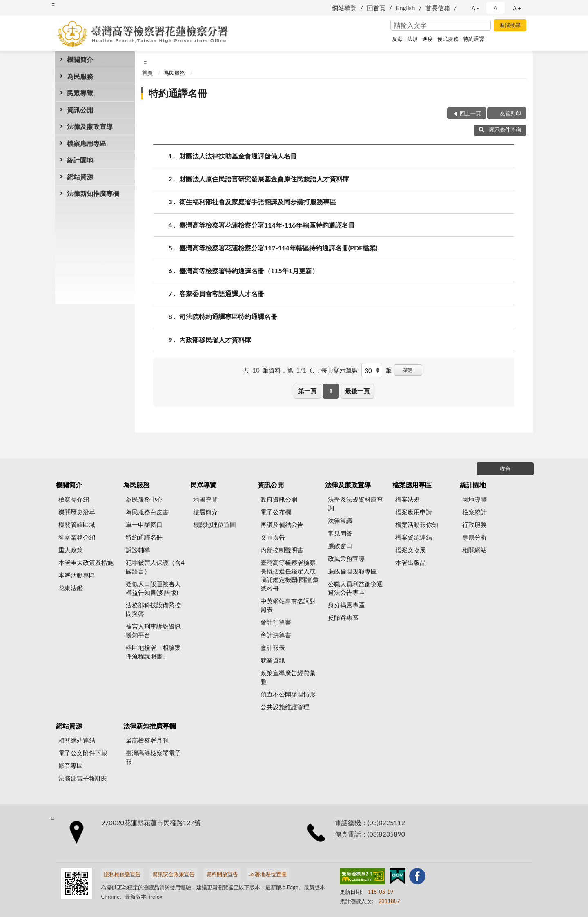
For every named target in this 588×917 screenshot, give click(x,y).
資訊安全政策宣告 (174, 874)
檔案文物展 (411, 550)
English (406, 8)
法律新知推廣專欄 (93, 193)
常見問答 (340, 533)
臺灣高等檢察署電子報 (153, 757)
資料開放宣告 (222, 874)
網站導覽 (344, 8)
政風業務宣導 (346, 558)
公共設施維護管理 (285, 707)
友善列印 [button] (510, 113)
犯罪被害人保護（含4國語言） (155, 567)
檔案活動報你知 (417, 524)
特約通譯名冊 (178, 93)
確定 (408, 370)
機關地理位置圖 (215, 524)
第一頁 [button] (307, 391)
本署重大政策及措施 (86, 562)
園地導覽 (474, 499)
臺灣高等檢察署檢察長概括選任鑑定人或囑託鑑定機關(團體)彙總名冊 (290, 575)
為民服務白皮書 (147, 512)
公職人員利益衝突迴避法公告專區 (355, 588)
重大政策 (71, 550)
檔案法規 (408, 499)
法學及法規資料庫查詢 (355, 503)
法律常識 (340, 520)
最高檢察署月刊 (147, 740)
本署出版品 (411, 562)
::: (53, 4)
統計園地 (80, 160)
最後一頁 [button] (357, 391)
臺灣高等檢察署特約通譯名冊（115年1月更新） (249, 271)
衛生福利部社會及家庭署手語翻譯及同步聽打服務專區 (258, 202)
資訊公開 (80, 110)
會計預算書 (276, 622)
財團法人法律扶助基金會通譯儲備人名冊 (238, 156)
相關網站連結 (77, 740)
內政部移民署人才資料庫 (215, 340)
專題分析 (474, 537)
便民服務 (448, 39)
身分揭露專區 (346, 605)
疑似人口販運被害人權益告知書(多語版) (153, 588)
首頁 (147, 73)
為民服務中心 (144, 499)
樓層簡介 (205, 512)
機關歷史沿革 (77, 512)
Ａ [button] (496, 8)
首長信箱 (438, 8)
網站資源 (80, 177)
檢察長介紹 (74, 499)
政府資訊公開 (279, 499)
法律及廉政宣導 (90, 126)
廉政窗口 (340, 546)
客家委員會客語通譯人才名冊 (222, 293)
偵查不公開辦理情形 (288, 694)
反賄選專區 (343, 618)
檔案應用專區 (87, 143)
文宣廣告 (273, 537)
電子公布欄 (276, 512)
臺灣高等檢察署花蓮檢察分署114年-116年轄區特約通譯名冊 (267, 225)
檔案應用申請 (414, 512)
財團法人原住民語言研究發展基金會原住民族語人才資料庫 (264, 179)
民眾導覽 (80, 93)
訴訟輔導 (138, 550)
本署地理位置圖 (268, 874)
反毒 (397, 39)
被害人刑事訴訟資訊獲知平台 (153, 630)
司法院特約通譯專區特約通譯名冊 (228, 316)
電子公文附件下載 (83, 753)
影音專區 (71, 765)
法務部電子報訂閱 (83, 778)
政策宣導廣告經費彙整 (288, 677)
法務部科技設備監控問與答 (153, 609)
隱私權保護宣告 (122, 874)
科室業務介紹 (77, 537)
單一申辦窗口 (144, 524)
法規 (412, 39)
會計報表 (273, 647)
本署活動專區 (77, 575)
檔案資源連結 (414, 537)
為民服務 (80, 76)
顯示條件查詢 (500, 129)
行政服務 (474, 524)
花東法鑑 (71, 588)
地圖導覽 (205, 499)
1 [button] (331, 391)
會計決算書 (276, 635)
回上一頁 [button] (470, 113)
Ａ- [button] (475, 8)
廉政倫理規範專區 (352, 571)
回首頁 (376, 8)
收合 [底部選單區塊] (505, 469)
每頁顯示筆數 (340, 370)
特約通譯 (474, 39)
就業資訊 (273, 660)
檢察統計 (474, 512)
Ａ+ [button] (517, 8)
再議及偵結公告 (282, 524)
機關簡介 (80, 59)
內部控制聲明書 (282, 550)
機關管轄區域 (77, 524)
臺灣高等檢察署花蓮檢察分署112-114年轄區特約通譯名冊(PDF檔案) (278, 248)
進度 (428, 39)
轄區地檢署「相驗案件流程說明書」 (153, 652)
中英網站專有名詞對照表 (288, 605)
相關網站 (474, 550)
